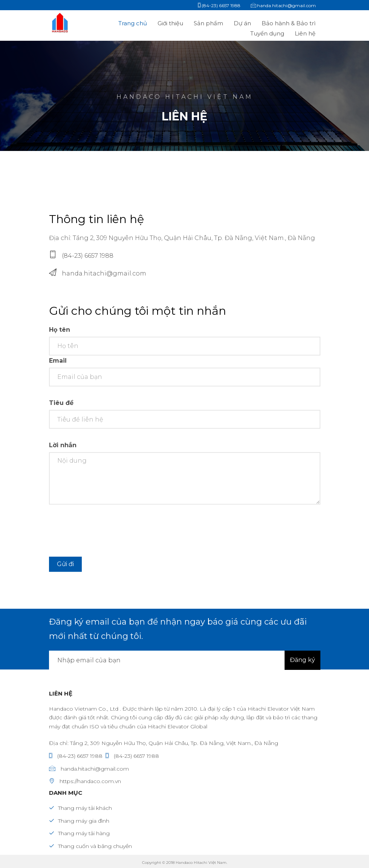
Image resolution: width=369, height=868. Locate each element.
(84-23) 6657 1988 (88, 256)
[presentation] (106, 534)
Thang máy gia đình (79, 821)
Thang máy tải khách (80, 808)
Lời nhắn (63, 449)
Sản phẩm (209, 23)
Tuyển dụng (268, 33)
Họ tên (60, 333)
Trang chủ (133, 23)
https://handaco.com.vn (85, 781)
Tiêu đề (61, 407)
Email (58, 365)
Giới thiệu (170, 23)
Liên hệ (305, 33)
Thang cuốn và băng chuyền (90, 846)
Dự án (243, 23)
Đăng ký (302, 660)
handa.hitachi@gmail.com (104, 273)
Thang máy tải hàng (79, 833)
